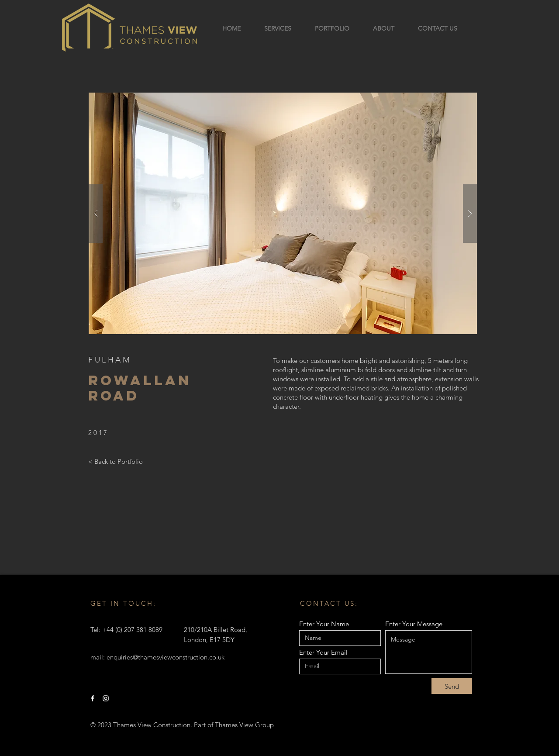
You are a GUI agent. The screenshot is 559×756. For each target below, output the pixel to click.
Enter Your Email (323, 652)
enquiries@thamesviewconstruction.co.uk (166, 657)
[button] (283, 213)
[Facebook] (93, 698)
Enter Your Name (324, 624)
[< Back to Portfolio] (116, 461)
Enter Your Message (414, 624)
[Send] (452, 686)
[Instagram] (106, 698)
